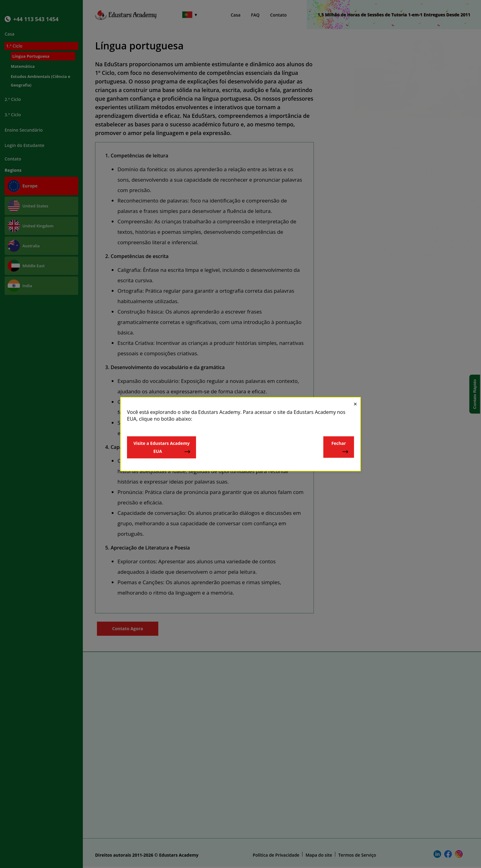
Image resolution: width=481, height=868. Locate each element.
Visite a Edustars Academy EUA (162, 448)
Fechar (340, 448)
